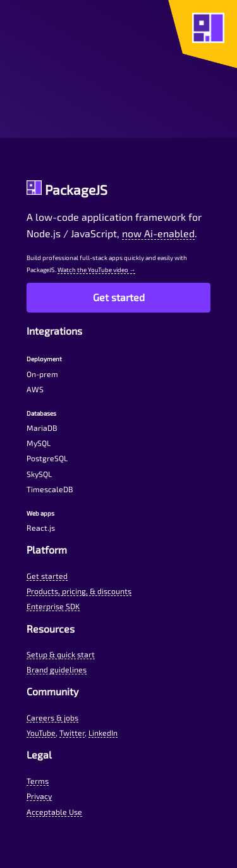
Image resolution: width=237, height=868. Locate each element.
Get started (119, 297)
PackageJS (67, 189)
